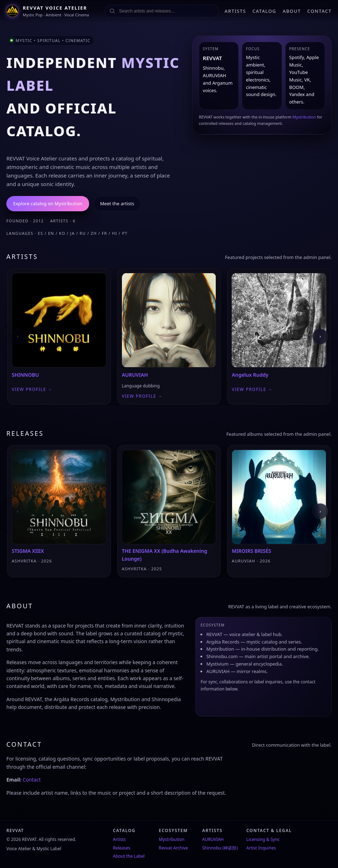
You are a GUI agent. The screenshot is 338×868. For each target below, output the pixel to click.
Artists (119, 839)
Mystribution (304, 117)
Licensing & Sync (263, 839)
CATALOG (264, 11)
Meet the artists (117, 203)
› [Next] (320, 336)
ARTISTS (235, 11)
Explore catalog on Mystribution (48, 203)
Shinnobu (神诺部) (220, 848)
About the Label (129, 856)
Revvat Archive (173, 848)
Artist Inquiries (261, 848)
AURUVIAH (213, 839)
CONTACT (320, 11)
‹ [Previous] (18, 336)
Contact (32, 780)
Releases (122, 848)
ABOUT (292, 11)
